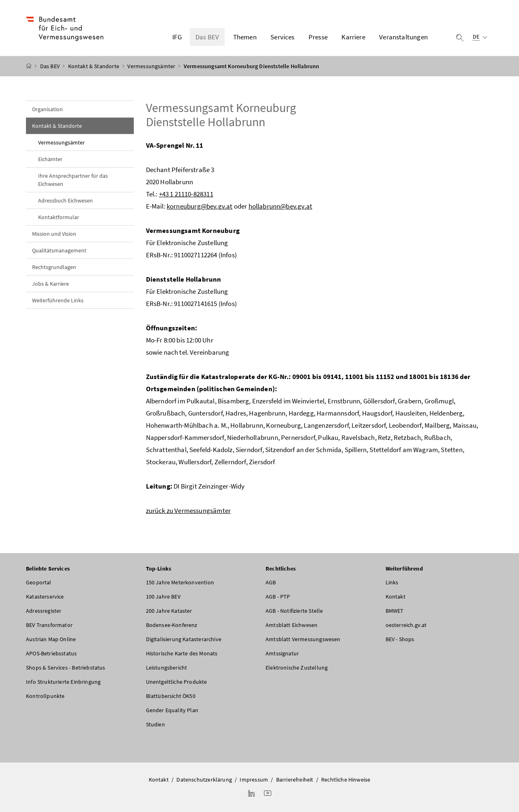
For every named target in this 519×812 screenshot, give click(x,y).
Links (392, 582)
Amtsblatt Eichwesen (292, 625)
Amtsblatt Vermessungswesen (303, 639)
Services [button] (282, 37)
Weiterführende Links (58, 300)
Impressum (254, 780)
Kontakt (396, 597)
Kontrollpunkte (45, 696)
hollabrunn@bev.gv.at (281, 206)
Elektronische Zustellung (297, 668)
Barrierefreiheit (295, 780)
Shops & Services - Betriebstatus (66, 668)
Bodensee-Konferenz (172, 625)
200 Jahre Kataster (169, 611)
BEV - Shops (400, 639)
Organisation (47, 109)
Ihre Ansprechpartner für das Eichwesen (73, 180)
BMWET (395, 611)
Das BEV (50, 66)
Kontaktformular (59, 217)
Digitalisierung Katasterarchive (184, 639)
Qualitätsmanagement (59, 250)
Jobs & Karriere (50, 284)
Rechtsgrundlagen (54, 267)
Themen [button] (245, 37)
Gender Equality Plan (172, 710)
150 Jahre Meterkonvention (180, 582)
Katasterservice (45, 597)
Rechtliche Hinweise (346, 780)
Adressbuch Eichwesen (65, 200)
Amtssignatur (282, 653)
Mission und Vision (54, 234)
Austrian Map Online (51, 639)
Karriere (353, 37)
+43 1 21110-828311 (186, 194)
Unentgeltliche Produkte (177, 682)
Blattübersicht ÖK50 (171, 696)
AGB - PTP (278, 597)
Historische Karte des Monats (182, 653)
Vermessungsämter (152, 66)
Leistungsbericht (167, 668)
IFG (177, 37)
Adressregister (44, 611)
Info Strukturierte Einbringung (63, 682)
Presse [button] (318, 37)
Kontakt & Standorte (94, 66)
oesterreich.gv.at (406, 625)
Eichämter (50, 159)
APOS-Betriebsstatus (51, 653)
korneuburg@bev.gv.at (200, 206)
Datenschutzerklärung (204, 780)
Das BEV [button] (207, 37)
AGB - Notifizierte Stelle (294, 611)
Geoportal (39, 582)
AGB (271, 582)
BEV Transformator (49, 625)
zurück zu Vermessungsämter (189, 510)
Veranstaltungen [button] (403, 37)
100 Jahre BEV (163, 597)
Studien (155, 724)
